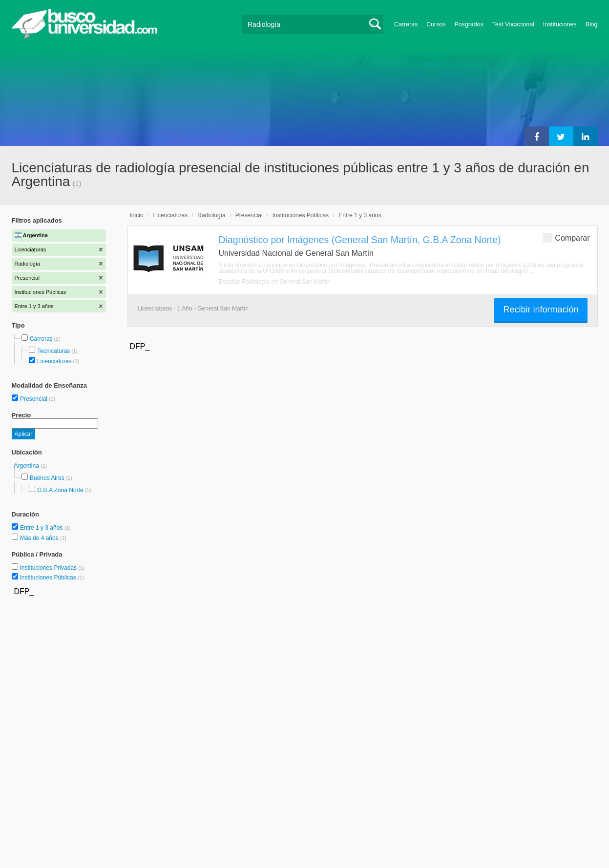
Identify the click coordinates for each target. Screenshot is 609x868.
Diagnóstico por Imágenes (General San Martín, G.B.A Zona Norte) (360, 240)
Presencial (34, 399)
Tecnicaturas (53, 351)
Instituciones (560, 24)
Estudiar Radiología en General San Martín (275, 282)
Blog (592, 24)
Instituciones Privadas (52, 568)
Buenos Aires (47, 478)
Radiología (211, 215)
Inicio (137, 215)
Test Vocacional (513, 24)
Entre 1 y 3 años (42, 528)
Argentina (28, 466)
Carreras (406, 24)
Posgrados (469, 24)
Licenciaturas (54, 361)
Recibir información (541, 310)
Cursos (436, 24)
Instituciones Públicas (52, 578)
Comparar (566, 238)
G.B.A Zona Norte (60, 490)
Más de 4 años (40, 538)
